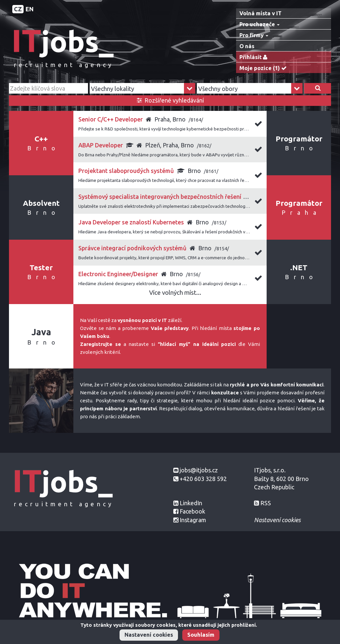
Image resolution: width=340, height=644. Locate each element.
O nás (247, 46)
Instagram (193, 520)
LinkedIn (191, 503)
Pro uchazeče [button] (259, 24)
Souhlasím (201, 635)
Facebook (192, 511)
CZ (18, 9)
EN (30, 9)
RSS (266, 503)
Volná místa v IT (260, 13)
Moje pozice (264, 68)
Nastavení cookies (149, 635)
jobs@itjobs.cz (199, 470)
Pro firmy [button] (254, 35)
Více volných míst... (175, 293)
